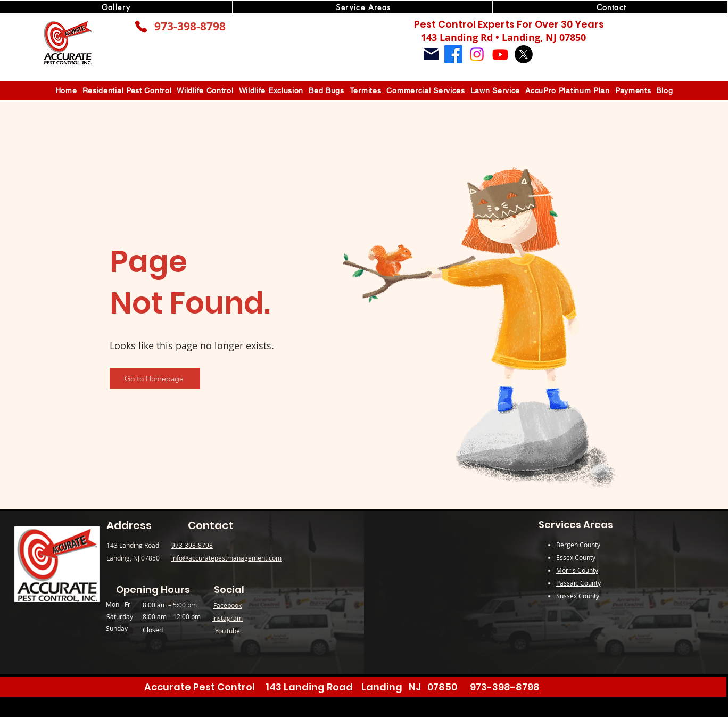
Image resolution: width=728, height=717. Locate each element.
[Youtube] (500, 54)
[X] (524, 54)
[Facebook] (453, 54)
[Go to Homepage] (155, 378)
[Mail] (431, 54)
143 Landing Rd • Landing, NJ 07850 (503, 38)
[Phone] (141, 27)
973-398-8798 (190, 26)
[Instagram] (477, 54)
